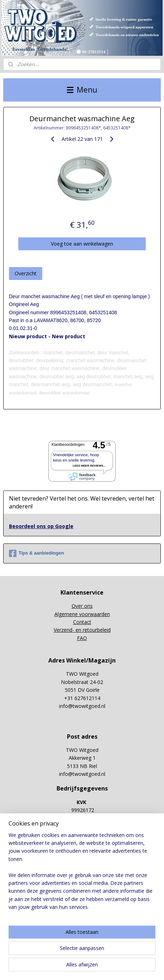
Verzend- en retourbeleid (82, 630)
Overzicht (26, 273)
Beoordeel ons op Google (41, 526)
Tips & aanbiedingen (37, 553)
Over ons (82, 606)
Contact (82, 622)
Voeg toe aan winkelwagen (82, 244)
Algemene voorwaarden (82, 614)
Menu (82, 90)
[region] (82, 874)
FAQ (82, 638)
